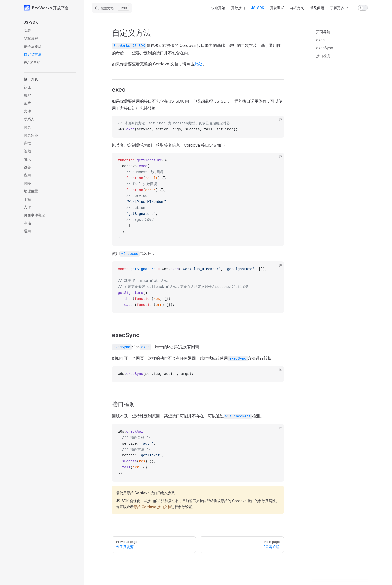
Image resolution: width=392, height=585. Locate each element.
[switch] (363, 8)
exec (320, 40)
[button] (50, 22)
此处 (198, 64)
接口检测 (323, 56)
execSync (325, 48)
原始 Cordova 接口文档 (152, 507)
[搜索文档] (112, 8)
